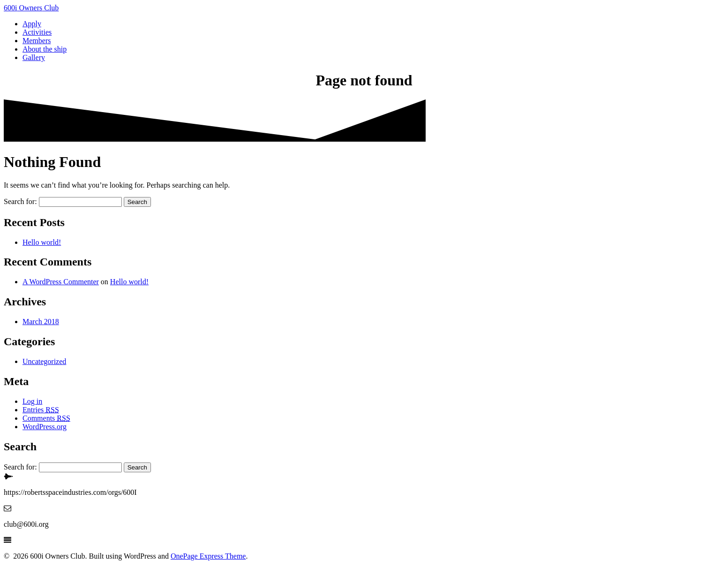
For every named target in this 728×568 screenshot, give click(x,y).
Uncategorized (44, 361)
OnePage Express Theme (208, 556)
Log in (32, 401)
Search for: (20, 201)
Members (37, 41)
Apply (32, 24)
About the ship (45, 49)
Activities (37, 32)
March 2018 (41, 322)
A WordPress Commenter (61, 282)
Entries (41, 410)
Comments (46, 418)
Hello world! (42, 242)
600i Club (31, 8)
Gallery (34, 57)
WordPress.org (45, 427)
